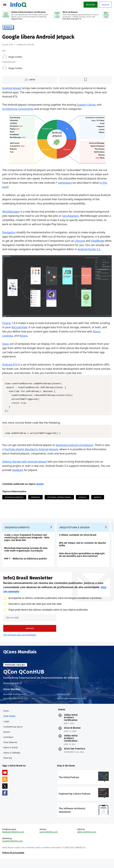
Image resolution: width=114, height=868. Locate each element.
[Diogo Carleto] (5, 57)
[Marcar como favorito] (86, 80)
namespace (65, 183)
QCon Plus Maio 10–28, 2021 (16, 705)
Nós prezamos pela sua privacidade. (20, 641)
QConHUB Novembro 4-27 (15, 701)
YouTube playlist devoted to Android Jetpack (32, 454)
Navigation (9, 233)
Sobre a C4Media (12, 760)
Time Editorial (11, 750)
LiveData (8, 340)
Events (7, 739)
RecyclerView (20, 332)
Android (36, 502)
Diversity (8, 765)
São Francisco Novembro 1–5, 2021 (72, 705)
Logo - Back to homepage (19, 4)
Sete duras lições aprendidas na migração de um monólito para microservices (82, 561)
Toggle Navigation (5, 5)
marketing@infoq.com (13, 850)
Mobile (8, 28)
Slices (6, 348)
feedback (18, 475)
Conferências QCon (13, 734)
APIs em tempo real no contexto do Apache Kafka (83, 550)
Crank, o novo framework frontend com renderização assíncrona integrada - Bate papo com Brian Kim (27, 544)
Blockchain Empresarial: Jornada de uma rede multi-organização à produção (26, 555)
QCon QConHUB (24, 678)
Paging (7, 328)
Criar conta (10, 723)
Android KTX (10, 369)
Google (83, 502)
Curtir (32, 80)
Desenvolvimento (15, 502)
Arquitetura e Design (75, 533)
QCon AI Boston (72, 735)
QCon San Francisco (75, 756)
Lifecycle (80, 241)
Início (6, 718)
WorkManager (11, 212)
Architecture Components (18, 110)
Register (90, 5)
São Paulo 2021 (64, 701)
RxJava (24, 340)
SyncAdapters (71, 216)
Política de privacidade (14, 862)
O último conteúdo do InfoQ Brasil (78, 541)
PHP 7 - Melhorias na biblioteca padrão (26, 565)
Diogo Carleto (16, 57)
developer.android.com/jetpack (75, 450)
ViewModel (98, 241)
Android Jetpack (12, 89)
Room (97, 336)
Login (7, 729)
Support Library (87, 105)
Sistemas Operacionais (60, 502)
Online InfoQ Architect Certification (71, 725)
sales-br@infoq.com (49, 841)
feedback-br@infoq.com (14, 841)
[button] (30, 635)
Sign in (105, 5)
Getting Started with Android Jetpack (25, 466)
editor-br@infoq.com (87, 841)
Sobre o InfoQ (11, 755)
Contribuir (9, 745)
